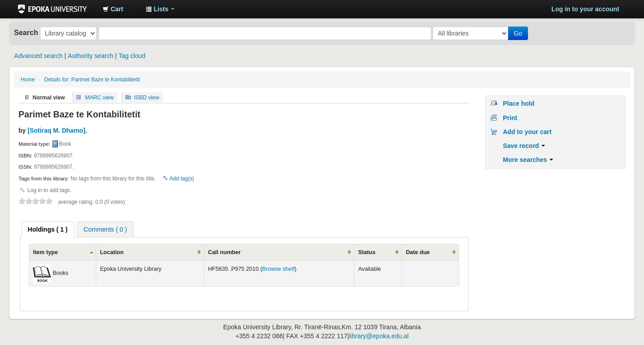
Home (28, 80)
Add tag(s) (182, 179)
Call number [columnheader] (224, 252)
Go (518, 33)
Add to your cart (527, 132)
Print (510, 118)
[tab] (48, 229)
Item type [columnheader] (45, 252)
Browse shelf (278, 269)
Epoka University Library (52, 9)
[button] (113, 9)
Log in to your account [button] (585, 9)
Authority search (91, 56)
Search (26, 32)
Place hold (519, 103)
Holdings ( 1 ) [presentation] (48, 229)
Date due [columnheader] (418, 252)
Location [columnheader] (112, 252)
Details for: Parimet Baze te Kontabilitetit (92, 80)
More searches (528, 160)
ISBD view (147, 97)
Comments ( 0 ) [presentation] (105, 229)
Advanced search (38, 56)
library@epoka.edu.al (379, 336)
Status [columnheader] (367, 252)
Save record (524, 146)
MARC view (99, 97)
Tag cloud (132, 56)
